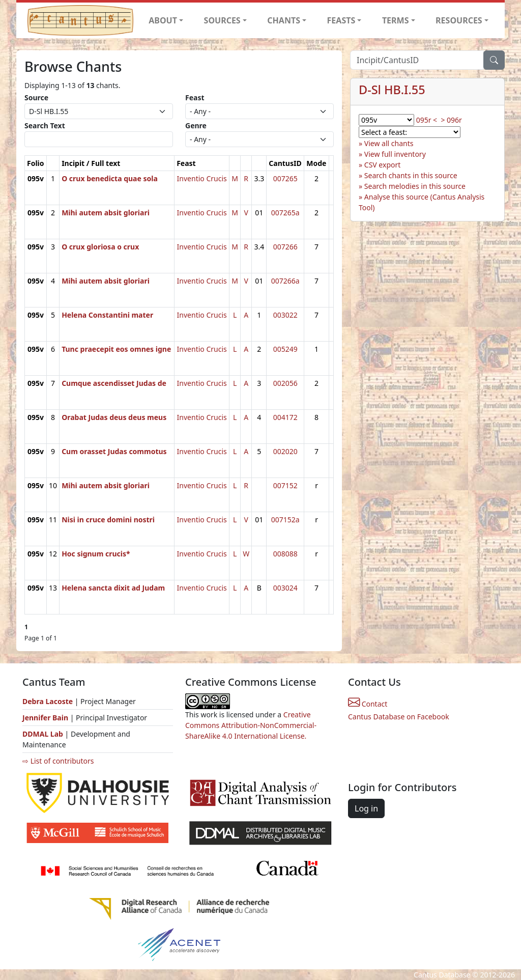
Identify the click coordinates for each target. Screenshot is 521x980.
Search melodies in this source (415, 186)
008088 (285, 554)
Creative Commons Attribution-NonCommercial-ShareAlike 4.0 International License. (251, 725)
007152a (285, 520)
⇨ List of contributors (58, 761)
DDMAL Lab (43, 734)
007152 (285, 485)
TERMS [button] (396, 20)
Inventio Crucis (202, 178)
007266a (285, 281)
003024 (285, 588)
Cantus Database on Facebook (399, 717)
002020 (285, 451)
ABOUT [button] (163, 20)
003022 (285, 315)
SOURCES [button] (222, 20)
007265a (285, 213)
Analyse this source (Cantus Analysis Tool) (422, 202)
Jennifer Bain (46, 718)
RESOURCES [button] (459, 20)
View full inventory (395, 154)
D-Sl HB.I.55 (392, 90)
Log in (366, 808)
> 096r (451, 120)
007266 (285, 247)
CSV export (383, 165)
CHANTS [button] (284, 20)
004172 (285, 417)
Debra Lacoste (48, 701)
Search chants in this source (411, 175)
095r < (427, 120)
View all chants (389, 143)
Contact (368, 704)
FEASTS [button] (341, 20)
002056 (285, 383)
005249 (285, 349)
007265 (285, 178)
